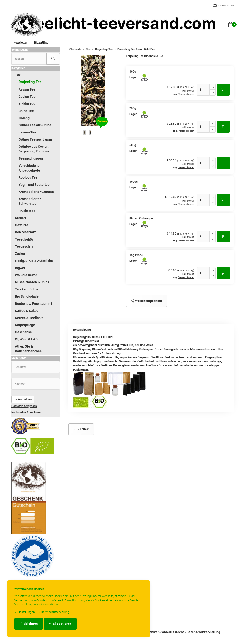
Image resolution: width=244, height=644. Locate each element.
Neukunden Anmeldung (26, 413)
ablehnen (29, 624)
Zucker (20, 254)
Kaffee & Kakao (27, 311)
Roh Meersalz (25, 232)
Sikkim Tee (27, 104)
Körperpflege (25, 325)
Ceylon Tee (27, 97)
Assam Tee (27, 89)
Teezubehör (24, 239)
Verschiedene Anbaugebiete (29, 168)
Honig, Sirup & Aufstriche (34, 261)
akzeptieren (60, 624)
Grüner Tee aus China (35, 125)
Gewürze (22, 225)
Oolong (24, 118)
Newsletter (224, 5)
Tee (18, 75)
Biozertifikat (42, 43)
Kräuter (21, 218)
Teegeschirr (24, 246)
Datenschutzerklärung (54, 612)
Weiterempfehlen (146, 301)
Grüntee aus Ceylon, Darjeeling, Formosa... (35, 149)
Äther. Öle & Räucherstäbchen (28, 349)
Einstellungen (25, 612)
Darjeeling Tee (30, 82)
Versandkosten (186, 94)
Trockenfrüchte (27, 289)
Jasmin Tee (27, 132)
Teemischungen (31, 158)
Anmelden (23, 399)
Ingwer (20, 268)
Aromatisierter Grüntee (36, 192)
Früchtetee (27, 211)
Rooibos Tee (28, 177)
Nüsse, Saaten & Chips (32, 282)
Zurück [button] (81, 429)
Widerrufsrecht (173, 632)
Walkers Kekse (26, 275)
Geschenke (23, 332)
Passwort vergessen (24, 406)
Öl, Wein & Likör (27, 339)
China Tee (26, 111)
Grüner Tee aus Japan (35, 139)
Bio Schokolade (27, 296)
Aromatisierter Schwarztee (30, 201)
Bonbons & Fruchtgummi (34, 304)
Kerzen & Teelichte (29, 318)
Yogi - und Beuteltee (34, 185)
